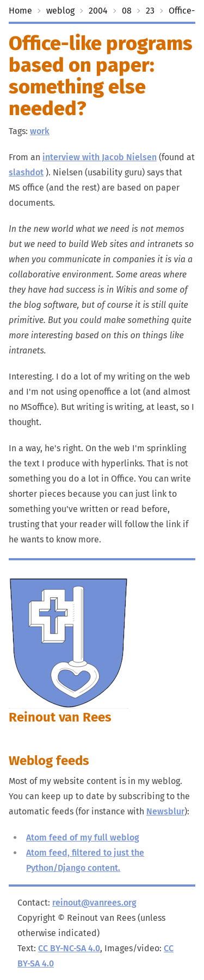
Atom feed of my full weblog (83, 837)
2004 (98, 11)
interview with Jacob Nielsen (100, 157)
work (40, 131)
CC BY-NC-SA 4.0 (69, 948)
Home (20, 11)
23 (150, 11)
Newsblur (165, 811)
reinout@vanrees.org (94, 903)
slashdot (26, 172)
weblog (60, 11)
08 (127, 11)
